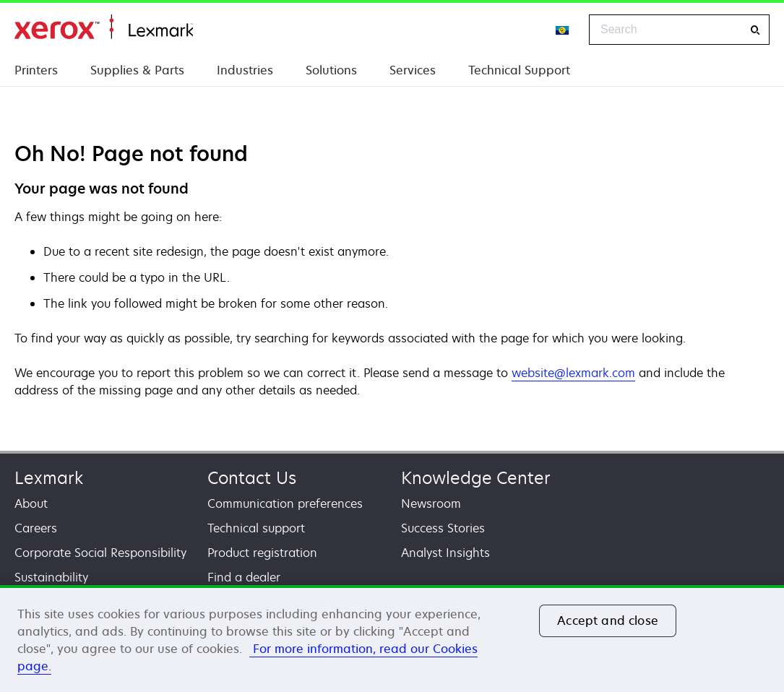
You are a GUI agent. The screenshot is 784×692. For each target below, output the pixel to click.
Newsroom (431, 503)
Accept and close (608, 620)
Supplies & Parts (137, 70)
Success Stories (443, 528)
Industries (245, 70)
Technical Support (519, 70)
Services (413, 70)
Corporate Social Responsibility (100, 553)
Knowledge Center (476, 478)
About (31, 503)
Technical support (256, 528)
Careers (36, 528)
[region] (392, 639)
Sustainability (51, 577)
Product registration (262, 553)
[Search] (755, 30)
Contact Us (252, 478)
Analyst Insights (445, 553)
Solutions (331, 70)
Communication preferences (285, 503)
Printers (36, 70)
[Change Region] (563, 30)
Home (104, 27)
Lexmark (49, 478)
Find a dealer (244, 577)
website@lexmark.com (573, 373)
